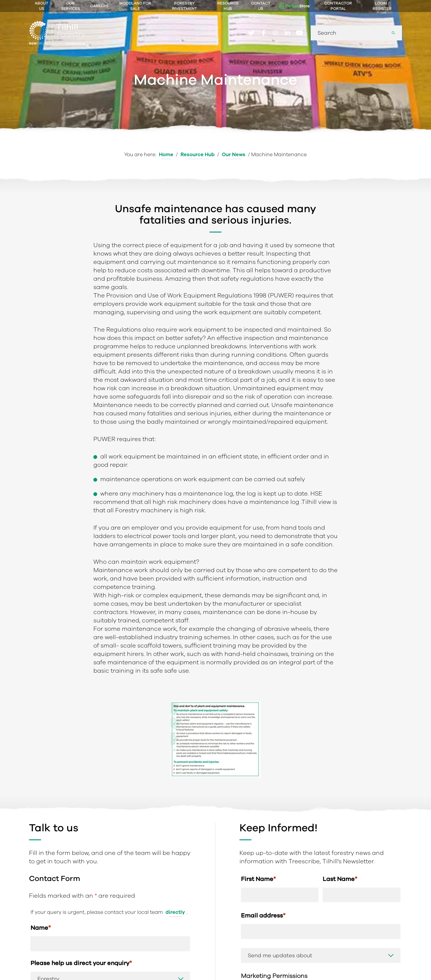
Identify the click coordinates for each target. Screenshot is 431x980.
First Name (258, 879)
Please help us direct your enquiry (81, 963)
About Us (41, 6)
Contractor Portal (338, 6)
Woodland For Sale (135, 6)
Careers (99, 6)
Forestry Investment (184, 6)
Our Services (70, 6)
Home (166, 155)
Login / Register (382, 6)
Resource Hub (228, 6)
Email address (263, 916)
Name (41, 927)
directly (175, 912)
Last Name (340, 879)
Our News (234, 155)
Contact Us (261, 6)
